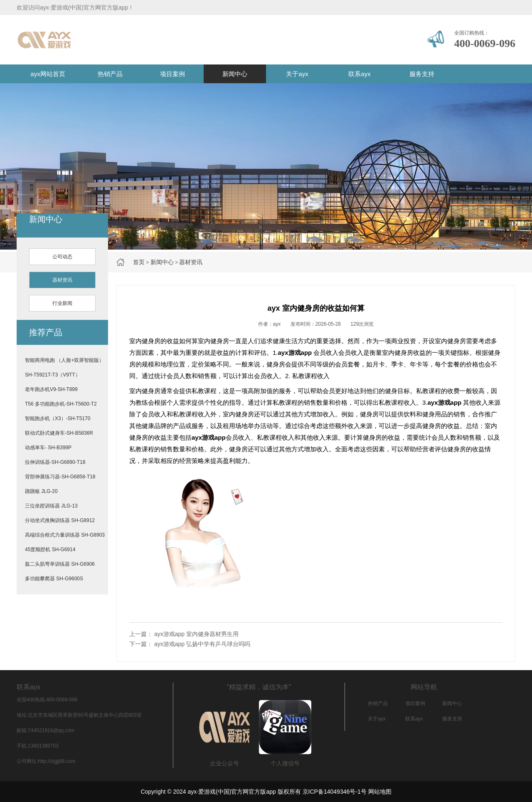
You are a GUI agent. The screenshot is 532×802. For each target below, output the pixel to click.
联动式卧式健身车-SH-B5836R (59, 433)
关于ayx (297, 74)
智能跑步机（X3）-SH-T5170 (58, 418)
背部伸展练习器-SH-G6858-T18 (60, 477)
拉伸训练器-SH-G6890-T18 (55, 462)
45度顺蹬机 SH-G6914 (50, 550)
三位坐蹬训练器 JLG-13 (51, 506)
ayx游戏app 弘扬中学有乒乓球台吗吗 (202, 644)
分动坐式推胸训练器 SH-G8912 (60, 520)
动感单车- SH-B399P (48, 448)
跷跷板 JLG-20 (41, 491)
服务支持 (422, 74)
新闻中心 (235, 74)
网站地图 (380, 792)
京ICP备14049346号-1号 (335, 792)
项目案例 (172, 74)
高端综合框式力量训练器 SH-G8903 (65, 535)
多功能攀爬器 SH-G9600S (54, 579)
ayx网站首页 (48, 74)
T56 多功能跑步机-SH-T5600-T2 (61, 404)
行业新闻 (62, 303)
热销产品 (110, 74)
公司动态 (62, 257)
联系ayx (359, 74)
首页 (139, 262)
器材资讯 (191, 262)
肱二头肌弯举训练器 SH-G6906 (60, 564)
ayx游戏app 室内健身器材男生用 (196, 634)
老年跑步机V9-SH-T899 (51, 389)
